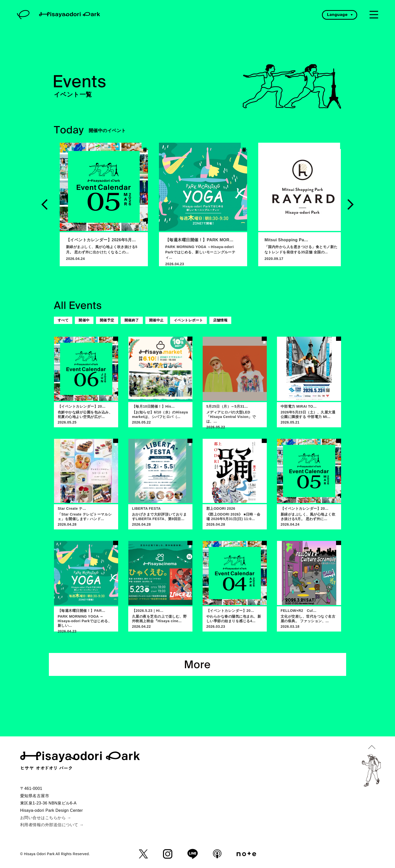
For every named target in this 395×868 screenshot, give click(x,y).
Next (351, 204)
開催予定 (107, 320)
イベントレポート (188, 320)
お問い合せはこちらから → (46, 818)
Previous (44, 204)
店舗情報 (220, 320)
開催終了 (132, 320)
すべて (63, 320)
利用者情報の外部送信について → (52, 825)
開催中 (84, 320)
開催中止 (156, 320)
